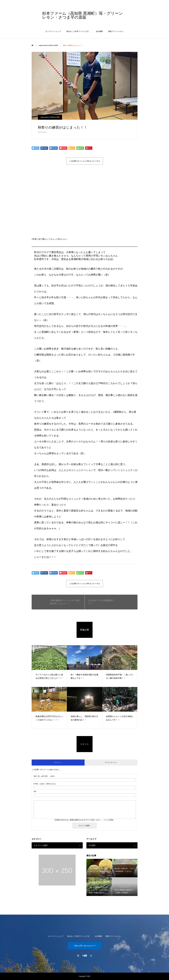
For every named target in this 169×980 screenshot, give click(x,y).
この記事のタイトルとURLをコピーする (84, 161)
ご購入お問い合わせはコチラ (85, 946)
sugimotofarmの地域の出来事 (50, 117)
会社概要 (99, 31)
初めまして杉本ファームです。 (78, 31)
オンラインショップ (53, 31)
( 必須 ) (44, 776)
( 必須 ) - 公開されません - (45, 784)
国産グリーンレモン (116, 31)
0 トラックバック (111, 762)
